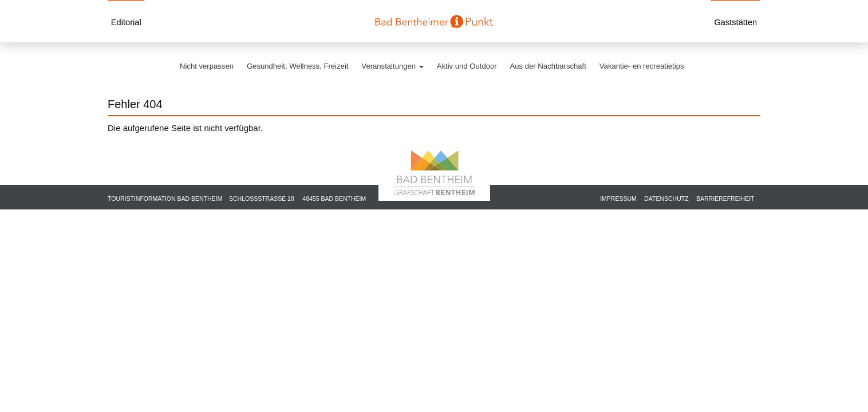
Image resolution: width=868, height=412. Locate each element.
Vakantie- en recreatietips (642, 66)
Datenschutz (666, 199)
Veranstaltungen (392, 66)
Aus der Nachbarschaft (548, 66)
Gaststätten (735, 22)
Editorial (126, 22)
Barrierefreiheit (725, 199)
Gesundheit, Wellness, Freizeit (298, 66)
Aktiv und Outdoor (467, 66)
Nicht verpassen (207, 66)
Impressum (618, 199)
